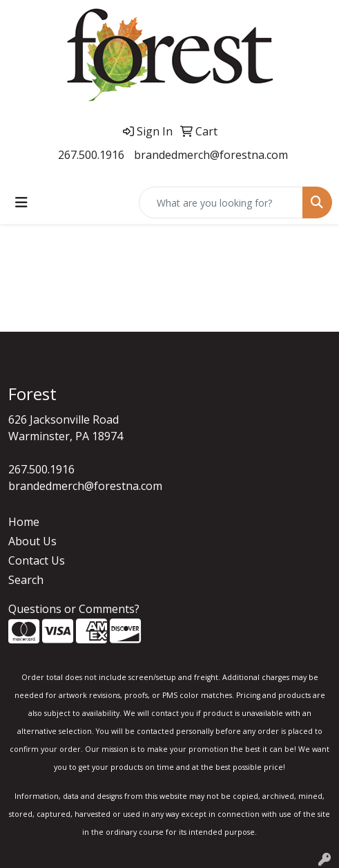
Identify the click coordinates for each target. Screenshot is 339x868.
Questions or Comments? (74, 609)
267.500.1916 (91, 155)
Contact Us (37, 560)
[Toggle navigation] (21, 202)
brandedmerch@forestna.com (211, 155)
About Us (32, 541)
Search (26, 580)
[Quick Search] (221, 202)
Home (24, 522)
